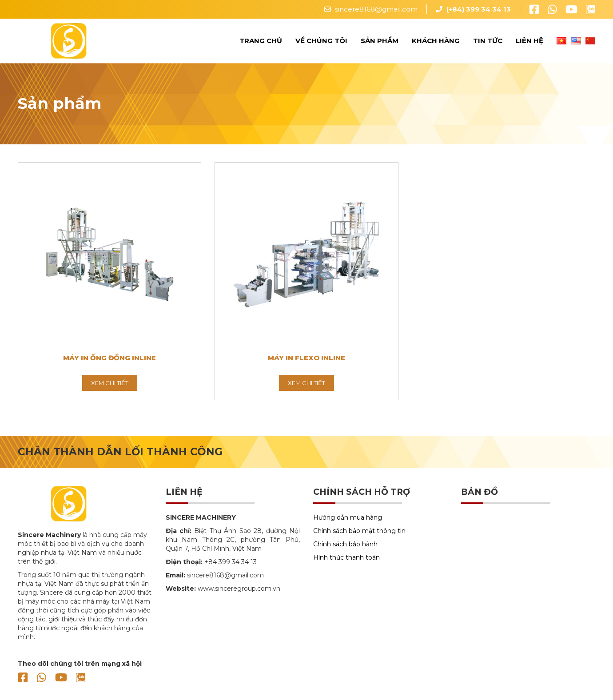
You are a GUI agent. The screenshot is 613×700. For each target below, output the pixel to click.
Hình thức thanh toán (346, 557)
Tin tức (488, 41)
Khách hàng (436, 41)
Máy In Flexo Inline (306, 358)
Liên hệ (529, 41)
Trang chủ (261, 41)
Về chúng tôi (321, 41)
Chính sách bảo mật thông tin (359, 531)
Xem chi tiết (110, 383)
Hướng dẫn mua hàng (348, 517)
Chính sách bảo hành (345, 544)
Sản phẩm (380, 41)
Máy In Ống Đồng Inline (109, 358)
